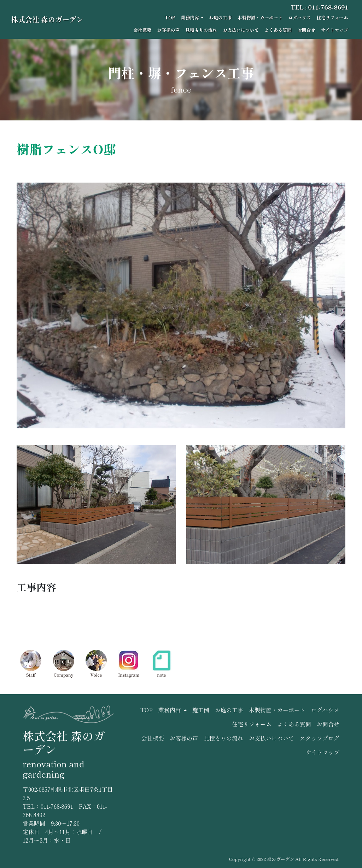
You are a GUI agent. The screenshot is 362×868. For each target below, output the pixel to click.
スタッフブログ (320, 738)
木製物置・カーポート (260, 17)
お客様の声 (168, 30)
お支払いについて (241, 30)
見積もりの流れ (201, 30)
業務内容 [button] (191, 17)
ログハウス (299, 17)
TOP (170, 17)
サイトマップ (335, 30)
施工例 (201, 710)
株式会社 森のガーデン (47, 19)
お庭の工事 (220, 17)
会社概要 (142, 30)
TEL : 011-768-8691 (319, 7)
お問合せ (306, 30)
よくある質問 (278, 30)
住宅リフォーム (332, 17)
